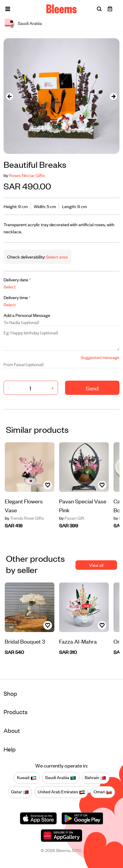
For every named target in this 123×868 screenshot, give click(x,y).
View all (96, 565)
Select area (56, 257)
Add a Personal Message (27, 315)
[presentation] (10, 96)
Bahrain (95, 778)
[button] (8, 9)
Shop (10, 693)
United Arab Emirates (61, 792)
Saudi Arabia (61, 778)
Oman (103, 792)
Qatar (20, 792)
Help (10, 749)
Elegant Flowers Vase (24, 505)
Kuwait (27, 778)
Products (16, 712)
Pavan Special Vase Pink (83, 505)
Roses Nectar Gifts (27, 175)
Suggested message (100, 357)
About (12, 730)
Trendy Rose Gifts (24, 518)
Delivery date (17, 279)
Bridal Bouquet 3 (25, 641)
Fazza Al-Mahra (78, 641)
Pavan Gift (72, 518)
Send (92, 388)
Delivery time (17, 297)
